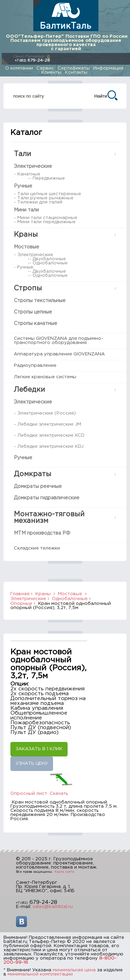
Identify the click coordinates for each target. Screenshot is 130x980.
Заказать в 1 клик (39, 749)
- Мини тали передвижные (45, 222)
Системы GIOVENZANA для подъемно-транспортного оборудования (59, 341)
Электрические (33, 166)
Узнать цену (32, 764)
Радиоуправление (35, 366)
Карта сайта (64, 872)
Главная (20, 594)
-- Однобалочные (48, 263)
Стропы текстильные (40, 301)
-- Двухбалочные (47, 259)
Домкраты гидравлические (47, 498)
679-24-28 (32, 60)
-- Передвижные (46, 178)
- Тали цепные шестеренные (47, 194)
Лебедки (29, 390)
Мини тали (26, 210)
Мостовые (27, 247)
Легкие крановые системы (45, 377)
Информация (108, 68)
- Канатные (27, 174)
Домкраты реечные (38, 487)
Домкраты (33, 474)
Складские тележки (37, 548)
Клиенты (51, 72)
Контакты (76, 72)
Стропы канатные (36, 324)
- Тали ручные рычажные (44, 198)
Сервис (45, 68)
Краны (26, 235)
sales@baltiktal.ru (53, 907)
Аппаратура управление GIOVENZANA (59, 354)
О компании (19, 68)
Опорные (21, 604)
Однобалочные (70, 599)
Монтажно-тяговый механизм (49, 518)
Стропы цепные (33, 312)
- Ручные (24, 267)
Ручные (23, 186)
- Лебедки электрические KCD (49, 435)
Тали (23, 154)
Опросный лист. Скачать (39, 794)
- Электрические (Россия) (45, 413)
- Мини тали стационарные (46, 218)
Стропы (28, 288)
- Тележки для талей (38, 202)
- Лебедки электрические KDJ (49, 447)
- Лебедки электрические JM (47, 424)
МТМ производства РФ (42, 533)
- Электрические (33, 255)
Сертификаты (74, 68)
